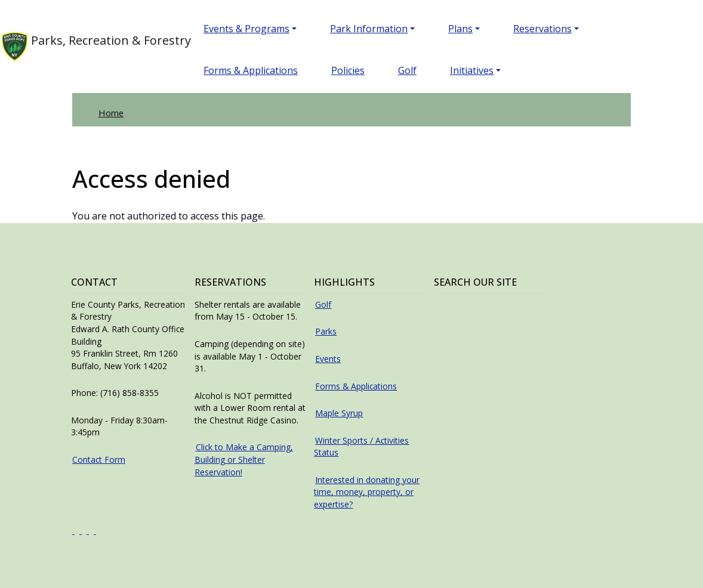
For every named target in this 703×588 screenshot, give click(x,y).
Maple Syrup (339, 413)
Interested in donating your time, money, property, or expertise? (367, 492)
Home (111, 113)
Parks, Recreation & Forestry (83, 47)
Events (328, 359)
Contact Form (99, 459)
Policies (348, 70)
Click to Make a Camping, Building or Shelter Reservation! (244, 459)
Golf (407, 70)
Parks (326, 331)
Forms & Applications (251, 70)
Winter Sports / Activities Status (361, 447)
